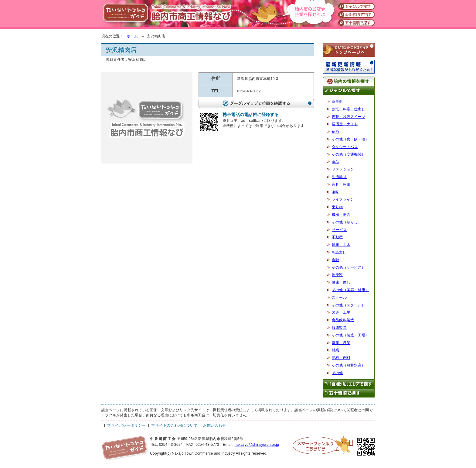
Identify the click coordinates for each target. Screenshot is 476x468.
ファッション (343, 169)
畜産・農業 (341, 343)
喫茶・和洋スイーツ (348, 117)
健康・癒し (341, 282)
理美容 (337, 275)
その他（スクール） (348, 305)
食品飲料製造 (343, 320)
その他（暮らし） (347, 222)
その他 (337, 373)
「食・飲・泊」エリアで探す (349, 384)
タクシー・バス (345, 147)
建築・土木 (341, 245)
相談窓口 (339, 252)
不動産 (337, 237)
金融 (335, 260)
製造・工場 (341, 312)
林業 (335, 350)
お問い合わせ (215, 425)
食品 (335, 162)
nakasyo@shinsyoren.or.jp (257, 445)
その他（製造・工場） (350, 335)
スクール (339, 298)
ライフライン (343, 199)
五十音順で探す (349, 393)
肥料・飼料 (341, 358)
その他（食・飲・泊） (350, 139)
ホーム (132, 36)
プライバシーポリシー (126, 425)
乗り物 (337, 207)
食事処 (337, 102)
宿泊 (335, 132)
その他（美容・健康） (350, 290)
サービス (339, 230)
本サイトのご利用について (174, 425)
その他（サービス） (348, 267)
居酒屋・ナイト (345, 124)
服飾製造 (339, 328)
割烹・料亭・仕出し (348, 109)
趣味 (335, 192)
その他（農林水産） (348, 365)
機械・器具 (341, 215)
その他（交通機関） (348, 154)
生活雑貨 (339, 177)
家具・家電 (341, 184)
